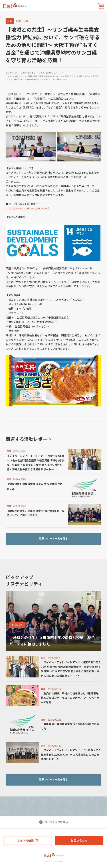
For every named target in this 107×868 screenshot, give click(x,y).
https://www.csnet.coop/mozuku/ (27, 208)
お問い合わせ (79, 840)
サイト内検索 (28, 840)
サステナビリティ (28, 73)
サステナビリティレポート (50, 73)
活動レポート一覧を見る (68, 542)
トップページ (11, 73)
